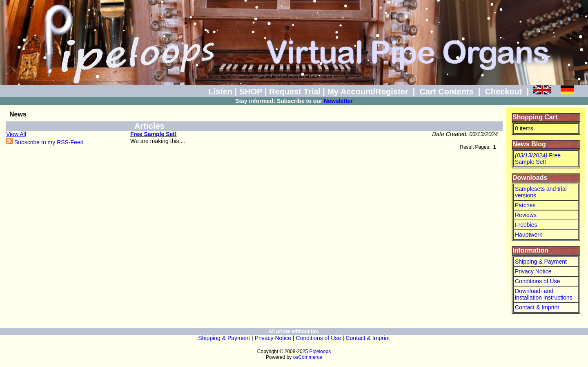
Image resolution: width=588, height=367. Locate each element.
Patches (525, 205)
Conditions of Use (538, 281)
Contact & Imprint (537, 307)
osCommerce (308, 357)
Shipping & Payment (541, 262)
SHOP (251, 92)
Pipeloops (320, 351)
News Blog (529, 144)
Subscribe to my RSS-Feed (45, 142)
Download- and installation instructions (544, 294)
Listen (220, 92)
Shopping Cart (535, 117)
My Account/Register (367, 92)
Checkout (503, 92)
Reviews (526, 215)
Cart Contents (446, 92)
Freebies (526, 225)
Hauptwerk (529, 235)
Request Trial (295, 92)
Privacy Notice (533, 271)
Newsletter (338, 101)
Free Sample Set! (154, 134)
